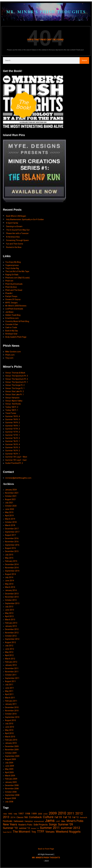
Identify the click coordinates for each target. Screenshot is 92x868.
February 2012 (11, 662)
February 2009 (11, 779)
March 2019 (10, 519)
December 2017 (12, 529)
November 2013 (12, 597)
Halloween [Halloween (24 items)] (19, 821)
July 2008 (9, 802)
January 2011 (11, 704)
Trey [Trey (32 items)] (34, 832)
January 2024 (11, 490)
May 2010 (9, 730)
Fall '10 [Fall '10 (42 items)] (67, 817)
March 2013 (10, 620)
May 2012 (9, 652)
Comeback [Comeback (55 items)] (35, 817)
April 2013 (9, 616)
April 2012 (9, 655)
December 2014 (12, 564)
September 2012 (12, 639)
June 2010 (10, 727)
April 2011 (9, 694)
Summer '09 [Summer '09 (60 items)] (65, 824)
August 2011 (10, 681)
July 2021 (9, 503)
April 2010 (9, 733)
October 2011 (11, 675)
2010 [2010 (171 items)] (62, 813)
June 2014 (10, 581)
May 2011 (9, 691)
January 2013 (11, 626)
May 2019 (9, 512)
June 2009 (10, 766)
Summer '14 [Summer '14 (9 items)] (35, 828)
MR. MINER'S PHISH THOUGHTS (46, 12)
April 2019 (9, 516)
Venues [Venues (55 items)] (50, 832)
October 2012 (11, 636)
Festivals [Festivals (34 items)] (8, 821)
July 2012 (9, 646)
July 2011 (9, 685)
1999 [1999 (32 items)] (34, 814)
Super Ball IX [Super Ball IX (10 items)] (7, 832)
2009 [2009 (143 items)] (53, 813)
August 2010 (10, 720)
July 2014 (9, 577)
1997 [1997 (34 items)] (21, 814)
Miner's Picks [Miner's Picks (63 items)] (75, 821)
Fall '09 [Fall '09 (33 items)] (58, 817)
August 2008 (10, 798)
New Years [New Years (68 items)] (10, 824)
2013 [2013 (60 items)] (6, 817)
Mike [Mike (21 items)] (63, 821)
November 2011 (12, 672)
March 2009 (10, 776)
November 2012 (12, 633)
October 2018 (11, 522)
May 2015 (9, 558)
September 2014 (12, 571)
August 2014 (10, 574)
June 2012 (10, 649)
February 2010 (11, 740)
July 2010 (9, 724)
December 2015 (12, 551)
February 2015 (11, 561)
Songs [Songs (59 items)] (53, 824)
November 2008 (12, 789)
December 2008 (12, 785)
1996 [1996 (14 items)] (15, 814)
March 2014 (10, 587)
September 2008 (12, 795)
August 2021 (10, 499)
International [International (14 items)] (39, 821)
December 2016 (12, 538)
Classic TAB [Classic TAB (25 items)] (22, 817)
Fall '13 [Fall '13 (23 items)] (75, 817)
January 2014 (11, 590)
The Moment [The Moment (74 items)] (21, 832)
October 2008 (11, 792)
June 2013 (10, 610)
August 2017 (10, 535)
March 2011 (10, 698)
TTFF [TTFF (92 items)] (41, 832)
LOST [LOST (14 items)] (58, 821)
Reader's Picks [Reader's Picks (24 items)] (25, 825)
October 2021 (11, 496)
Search (84, 60)
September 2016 (12, 545)
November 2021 (12, 493)
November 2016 (12, 542)
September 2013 (12, 603)
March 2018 (10, 525)
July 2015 (9, 555)
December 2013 (12, 594)
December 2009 (12, 746)
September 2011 (12, 678)
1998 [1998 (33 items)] (27, 814)
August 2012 (10, 642)
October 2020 (11, 506)
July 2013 (9, 607)
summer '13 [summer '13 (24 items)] (24, 828)
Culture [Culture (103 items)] (48, 817)
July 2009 (9, 763)
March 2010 (10, 737)
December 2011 (12, 668)
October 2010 (11, 714)
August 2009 (10, 759)
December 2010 (12, 707)
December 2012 (12, 629)
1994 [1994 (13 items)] (5, 814)
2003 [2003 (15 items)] (45, 814)
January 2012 (11, 665)
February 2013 (11, 623)
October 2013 (11, 600)
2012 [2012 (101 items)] (79, 813)
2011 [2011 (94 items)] (71, 813)
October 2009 (11, 753)
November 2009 (12, 750)
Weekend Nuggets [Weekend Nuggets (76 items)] (68, 832)
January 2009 (11, 782)
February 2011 (11, 701)
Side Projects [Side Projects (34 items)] (41, 825)
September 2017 (12, 532)
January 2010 (11, 743)
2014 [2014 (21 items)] (13, 817)
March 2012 (10, 659)
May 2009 (9, 769)
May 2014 (9, 584)
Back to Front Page (46, 849)
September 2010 (12, 717)
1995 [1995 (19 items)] (10, 814)
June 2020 (10, 509)
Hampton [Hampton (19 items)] (29, 821)
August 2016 (10, 548)
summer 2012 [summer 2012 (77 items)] (71, 828)
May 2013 (9, 613)
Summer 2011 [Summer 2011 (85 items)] (50, 828)
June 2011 (10, 688)
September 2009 (12, 756)
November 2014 (12, 568)
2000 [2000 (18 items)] (40, 814)
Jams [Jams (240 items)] (50, 821)
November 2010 (12, 711)
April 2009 (9, 772)
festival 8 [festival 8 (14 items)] (83, 817)
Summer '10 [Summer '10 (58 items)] (10, 828)
